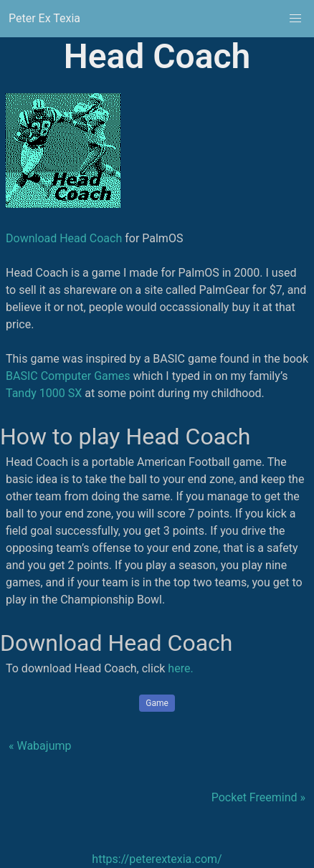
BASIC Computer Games (68, 376)
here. (180, 668)
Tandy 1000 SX (44, 393)
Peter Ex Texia (44, 18)
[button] (295, 19)
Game (157, 703)
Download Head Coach (64, 238)
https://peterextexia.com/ (157, 859)
